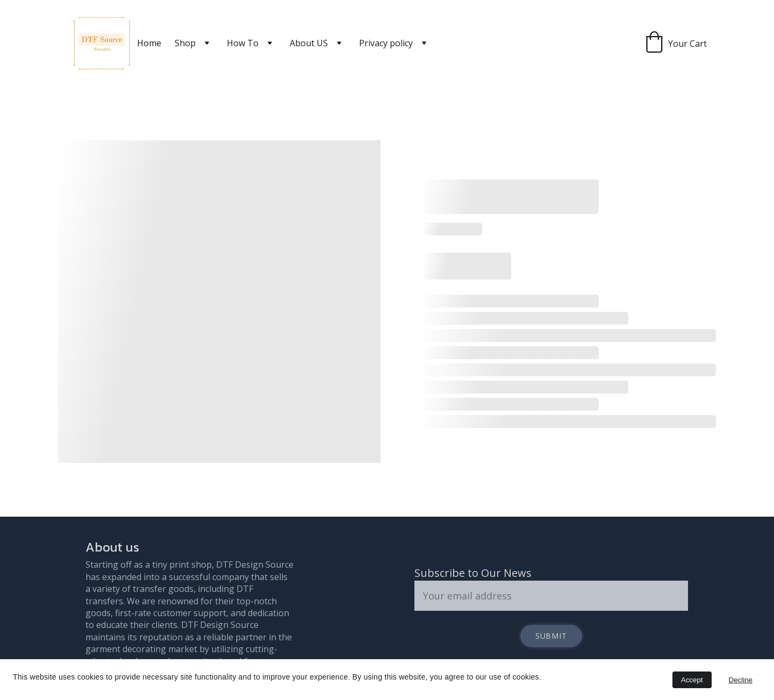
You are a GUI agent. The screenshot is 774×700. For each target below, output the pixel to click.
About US (309, 43)
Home (149, 43)
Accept (692, 680)
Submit (551, 636)
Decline (741, 680)
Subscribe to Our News (473, 573)
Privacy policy (386, 43)
